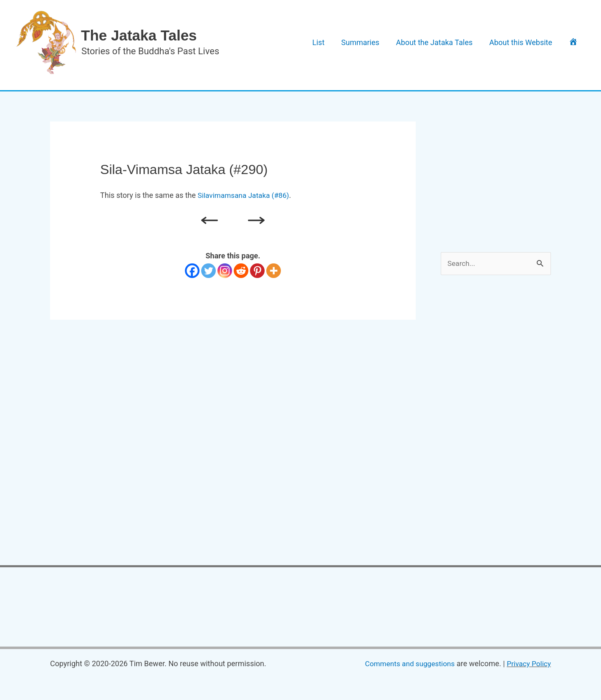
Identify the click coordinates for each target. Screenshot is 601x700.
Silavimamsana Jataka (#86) (246, 195)
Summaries (381, 42)
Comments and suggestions (405, 664)
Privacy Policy (528, 664)
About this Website (529, 42)
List (345, 42)
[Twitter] (208, 271)
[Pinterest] (257, 271)
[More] (274, 271)
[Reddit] (241, 271)
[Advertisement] (503, 174)
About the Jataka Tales (449, 42)
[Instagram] (225, 271)
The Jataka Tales (139, 35)
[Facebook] (192, 271)
